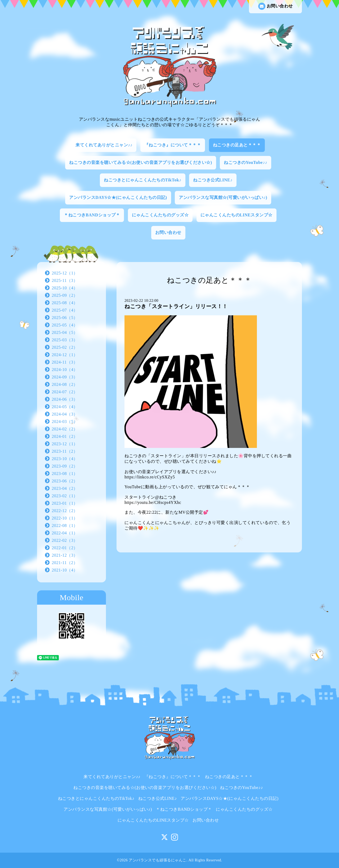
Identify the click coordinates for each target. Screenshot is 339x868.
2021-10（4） (65, 570)
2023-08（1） (65, 474)
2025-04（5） (65, 332)
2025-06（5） (65, 318)
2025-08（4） (65, 303)
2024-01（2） (65, 436)
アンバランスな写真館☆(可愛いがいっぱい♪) (223, 197)
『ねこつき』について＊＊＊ (173, 145)
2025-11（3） (65, 280)
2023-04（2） (65, 488)
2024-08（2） (65, 384)
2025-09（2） (65, 295)
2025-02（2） (65, 347)
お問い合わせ (276, 6)
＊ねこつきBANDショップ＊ (92, 215)
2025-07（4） (65, 310)
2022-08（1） (65, 525)
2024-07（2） (65, 392)
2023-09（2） (65, 466)
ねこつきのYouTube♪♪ (246, 162)
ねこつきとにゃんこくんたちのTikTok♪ (142, 180)
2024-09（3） (65, 377)
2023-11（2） (65, 451)
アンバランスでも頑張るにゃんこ (158, 860)
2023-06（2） (65, 481)
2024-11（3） (65, 362)
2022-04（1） (65, 533)
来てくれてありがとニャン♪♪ (104, 145)
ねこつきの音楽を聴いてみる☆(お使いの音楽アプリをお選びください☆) (141, 162)
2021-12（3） (65, 555)
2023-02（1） (65, 496)
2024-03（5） (65, 422)
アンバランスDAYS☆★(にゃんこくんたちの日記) (118, 197)
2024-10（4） (65, 370)
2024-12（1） (65, 355)
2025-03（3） (65, 340)
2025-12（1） (65, 273)
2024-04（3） (65, 414)
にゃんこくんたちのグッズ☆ (160, 215)
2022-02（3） (65, 540)
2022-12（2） (65, 511)
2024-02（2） (65, 429)
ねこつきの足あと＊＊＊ (237, 145)
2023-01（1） (65, 503)
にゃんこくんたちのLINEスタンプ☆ (237, 215)
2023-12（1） (65, 444)
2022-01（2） (65, 548)
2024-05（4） (65, 407)
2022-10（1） (65, 518)
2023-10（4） (65, 459)
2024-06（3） (65, 399)
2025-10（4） (65, 288)
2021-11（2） (65, 563)
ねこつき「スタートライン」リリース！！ (176, 306)
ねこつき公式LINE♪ (213, 180)
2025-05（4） (65, 325)
